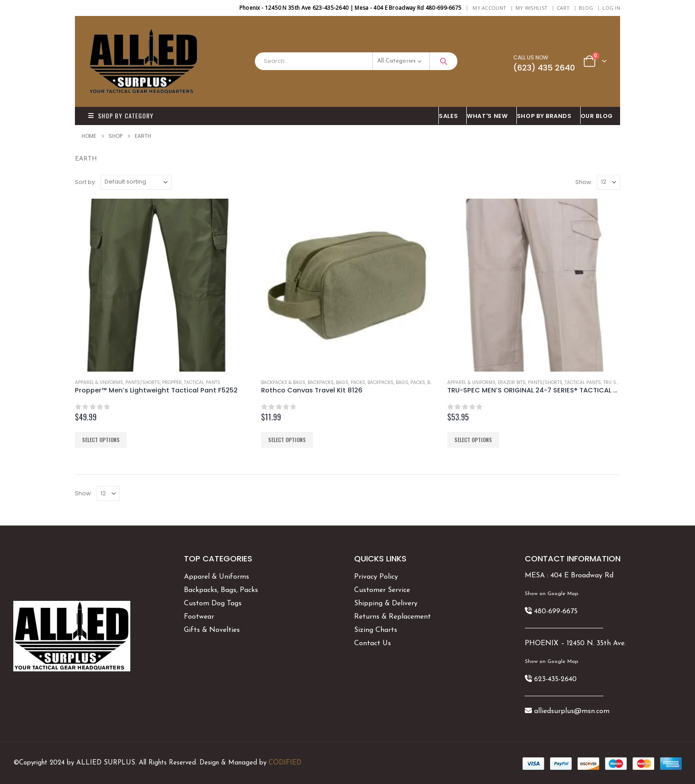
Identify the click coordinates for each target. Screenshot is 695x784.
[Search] (444, 61)
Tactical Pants (202, 382)
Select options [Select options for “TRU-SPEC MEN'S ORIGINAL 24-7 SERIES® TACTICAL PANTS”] (473, 440)
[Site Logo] (144, 61)
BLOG (586, 8)
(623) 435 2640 (544, 68)
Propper (172, 382)
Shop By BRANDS (544, 116)
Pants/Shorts (143, 382)
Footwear (199, 617)
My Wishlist (531, 8)
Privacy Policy (376, 577)
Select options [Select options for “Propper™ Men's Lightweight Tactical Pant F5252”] (101, 440)
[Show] (609, 182)
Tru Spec (614, 382)
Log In (611, 8)
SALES (448, 116)
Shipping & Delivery (386, 604)
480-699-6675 (556, 612)
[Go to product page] (161, 285)
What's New (487, 116)
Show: (584, 182)
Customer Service (382, 590)
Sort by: (86, 182)
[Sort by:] (136, 182)
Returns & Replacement (392, 617)
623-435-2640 (555, 679)
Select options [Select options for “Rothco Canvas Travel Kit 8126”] (287, 440)
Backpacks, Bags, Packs (336, 382)
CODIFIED (285, 763)
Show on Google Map (551, 594)
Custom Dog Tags (213, 604)
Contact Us (373, 643)
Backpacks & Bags (283, 382)
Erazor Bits (512, 382)
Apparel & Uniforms (99, 382)
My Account (489, 8)
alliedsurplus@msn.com (572, 711)
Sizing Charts (376, 630)
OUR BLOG (597, 116)
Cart (563, 8)
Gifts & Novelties (212, 630)
